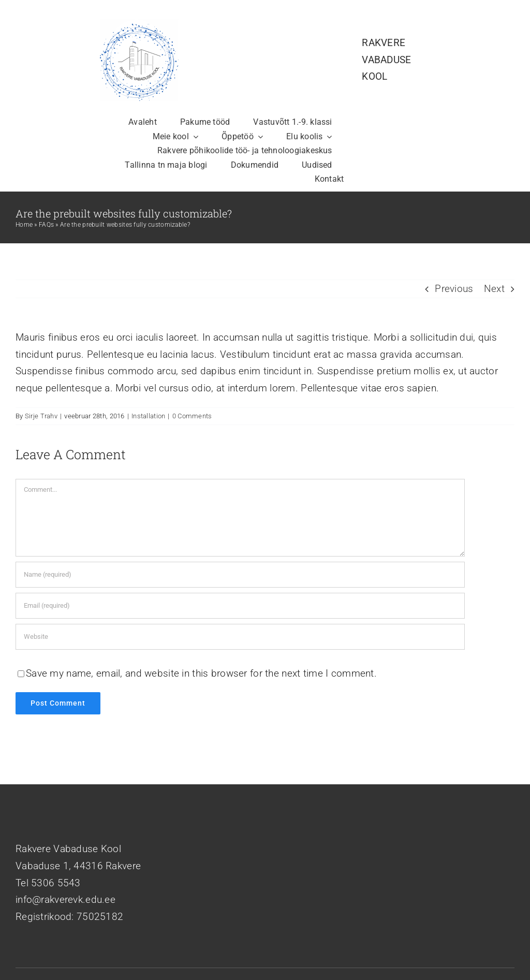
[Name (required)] (240, 575)
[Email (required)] (240, 606)
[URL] (240, 637)
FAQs (46, 225)
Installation (148, 416)
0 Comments (192, 416)
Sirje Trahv (41, 416)
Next (494, 289)
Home (24, 225)
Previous (454, 289)
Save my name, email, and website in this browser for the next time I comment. (201, 673)
